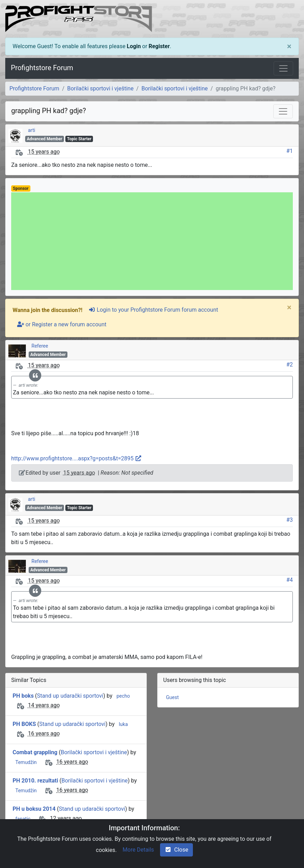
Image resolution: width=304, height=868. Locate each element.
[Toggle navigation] (283, 68)
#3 (289, 520)
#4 (289, 580)
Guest (172, 697)
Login (134, 46)
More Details (138, 850)
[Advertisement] (152, 241)
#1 (289, 151)
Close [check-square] (176, 850)
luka (123, 724)
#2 (289, 365)
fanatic (23, 819)
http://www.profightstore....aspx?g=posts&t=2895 (77, 458)
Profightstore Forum (42, 68)
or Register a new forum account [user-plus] (62, 324)
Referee (40, 346)
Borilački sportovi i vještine (100, 88)
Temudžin (26, 762)
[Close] (289, 46)
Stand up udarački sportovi (70, 696)
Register (159, 46)
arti (32, 130)
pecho (123, 696)
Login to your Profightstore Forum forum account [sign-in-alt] (153, 310)
